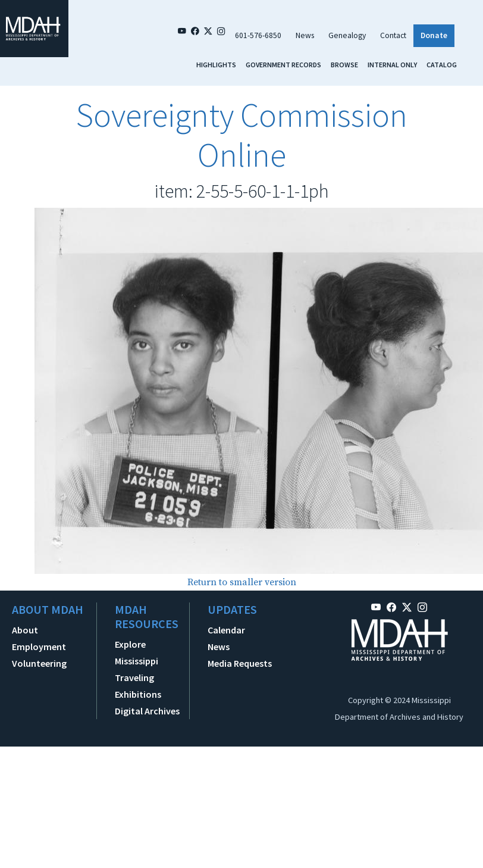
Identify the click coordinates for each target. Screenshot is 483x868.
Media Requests (240, 663)
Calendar (226, 630)
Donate (434, 35)
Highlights (216, 65)
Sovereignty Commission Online (241, 135)
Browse (344, 65)
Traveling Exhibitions (138, 686)
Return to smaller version (242, 582)
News (305, 35)
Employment (39, 647)
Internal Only (392, 65)
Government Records (283, 65)
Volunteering (39, 663)
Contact (393, 35)
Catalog (442, 65)
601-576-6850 (258, 35)
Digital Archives (147, 711)
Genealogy (347, 35)
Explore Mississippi (137, 652)
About (25, 630)
